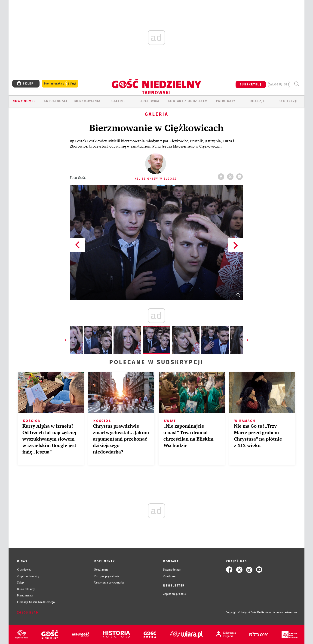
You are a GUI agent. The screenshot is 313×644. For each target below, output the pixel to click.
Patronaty (226, 101)
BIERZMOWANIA (87, 101)
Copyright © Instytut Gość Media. (245, 612)
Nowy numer (24, 101)
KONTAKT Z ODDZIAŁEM (188, 101)
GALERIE (118, 101)
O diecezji (288, 101)
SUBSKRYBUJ (251, 85)
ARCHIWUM (150, 101)
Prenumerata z (60, 84)
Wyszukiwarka (296, 84)
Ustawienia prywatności (109, 582)
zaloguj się (279, 85)
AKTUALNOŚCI (55, 101)
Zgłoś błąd (28, 613)
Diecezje (257, 101)
